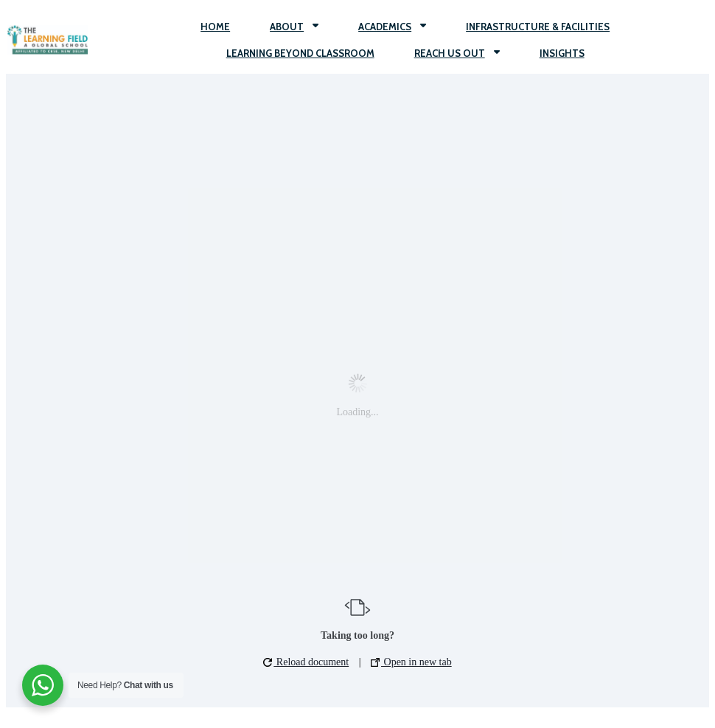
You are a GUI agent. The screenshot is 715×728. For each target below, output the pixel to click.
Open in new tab (411, 662)
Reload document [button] (306, 662)
